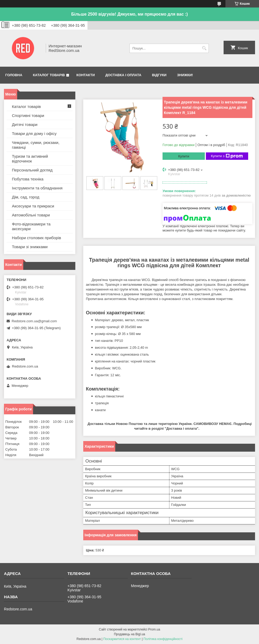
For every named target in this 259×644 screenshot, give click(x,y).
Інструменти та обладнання (37, 188)
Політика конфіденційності (163, 639)
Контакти (86, 75)
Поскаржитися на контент (122, 639)
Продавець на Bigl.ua (129, 634)
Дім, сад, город (26, 197)
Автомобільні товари (31, 215)
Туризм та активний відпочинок (30, 159)
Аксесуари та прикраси (33, 206)
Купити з (227, 156)
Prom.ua (154, 629)
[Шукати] (204, 48)
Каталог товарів (49, 75)
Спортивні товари (28, 115)
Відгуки (159, 75)
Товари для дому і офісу (34, 133)
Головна (14, 75)
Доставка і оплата (123, 75)
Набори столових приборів (36, 238)
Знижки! (185, 75)
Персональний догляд (32, 170)
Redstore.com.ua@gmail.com (34, 321)
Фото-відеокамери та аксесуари (31, 226)
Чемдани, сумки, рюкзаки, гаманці (36, 145)
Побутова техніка (28, 179)
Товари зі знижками (30, 247)
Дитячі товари (25, 124)
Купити (184, 156)
